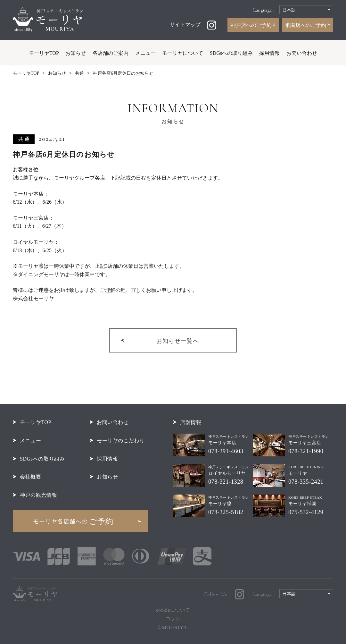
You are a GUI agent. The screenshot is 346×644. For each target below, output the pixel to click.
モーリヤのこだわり (121, 441)
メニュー (145, 53)
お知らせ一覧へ (178, 341)
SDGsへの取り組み (231, 53)
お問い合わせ (302, 53)
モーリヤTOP (44, 53)
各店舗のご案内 (111, 53)
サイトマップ (185, 25)
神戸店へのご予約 (252, 25)
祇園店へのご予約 (306, 25)
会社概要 (30, 477)
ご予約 (73, 521)
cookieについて (173, 610)
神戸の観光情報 (38, 495)
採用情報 (269, 53)
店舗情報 (191, 422)
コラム (173, 619)
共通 (79, 73)
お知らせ (76, 53)
